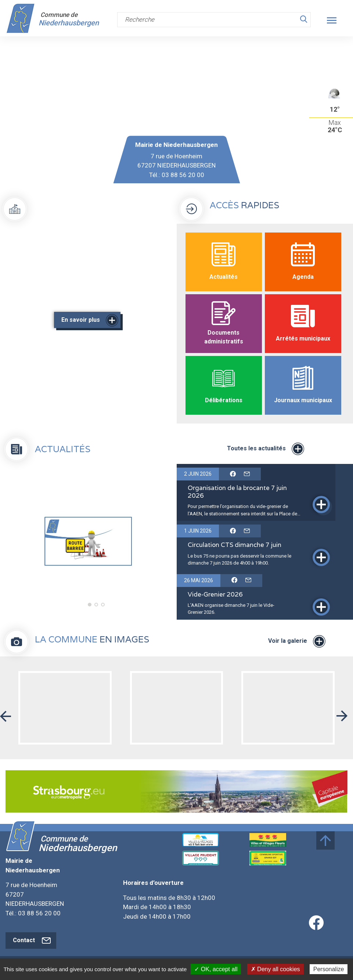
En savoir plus (89, 320)
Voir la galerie (296, 641)
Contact (33, 941)
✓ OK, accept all (216, 969)
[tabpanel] (88, 542)
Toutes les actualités (265, 449)
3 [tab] (102, 606)
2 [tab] (96, 606)
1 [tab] (89, 606)
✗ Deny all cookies (275, 969)
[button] (6, 713)
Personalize (329, 969)
